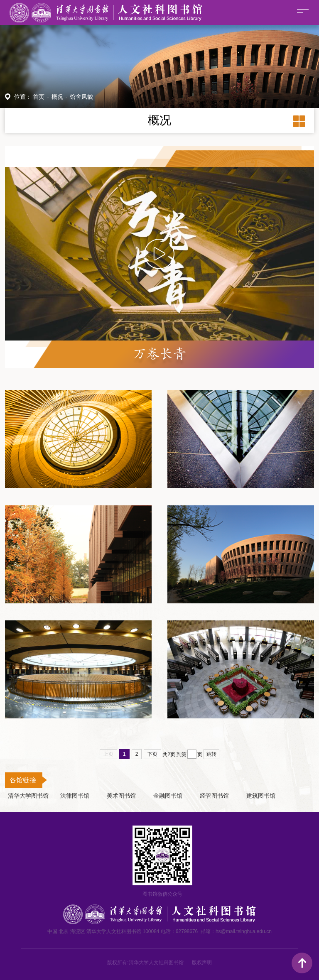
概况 (57, 97)
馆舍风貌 (81, 97)
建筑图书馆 (261, 796)
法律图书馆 (75, 796)
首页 (39, 97)
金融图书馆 (168, 796)
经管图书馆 (214, 796)
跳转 (211, 754)
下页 (152, 754)
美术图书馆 (121, 796)
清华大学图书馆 (28, 796)
